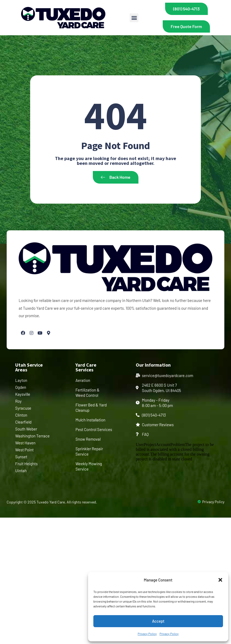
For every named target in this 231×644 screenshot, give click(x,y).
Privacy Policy (147, 634)
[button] (220, 580)
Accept (158, 621)
